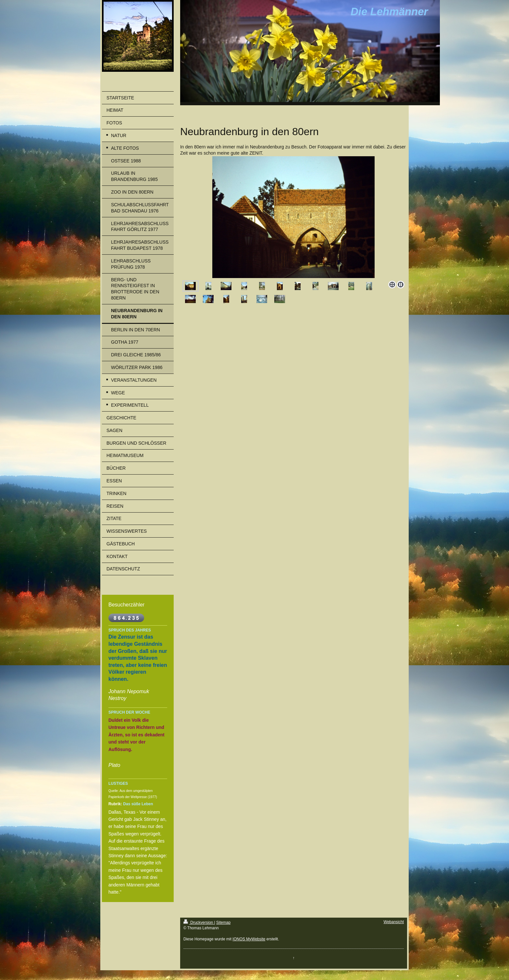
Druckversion (199, 923)
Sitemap (223, 923)
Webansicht (394, 922)
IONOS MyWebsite (249, 939)
